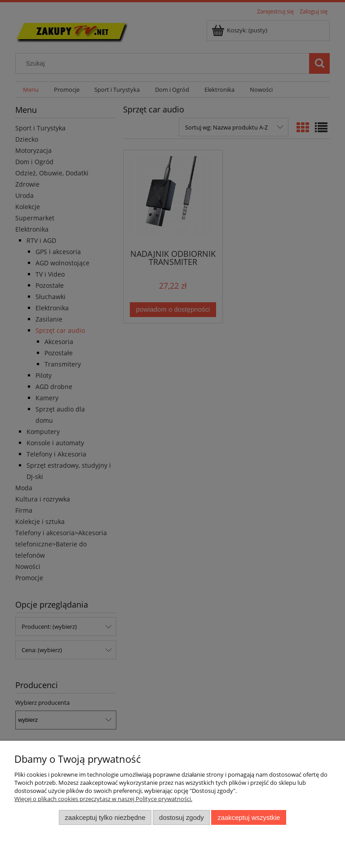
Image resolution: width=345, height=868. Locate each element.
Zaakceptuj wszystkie (249, 817)
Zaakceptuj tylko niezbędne (105, 817)
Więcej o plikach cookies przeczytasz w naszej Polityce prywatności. (103, 799)
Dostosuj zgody (181, 817)
